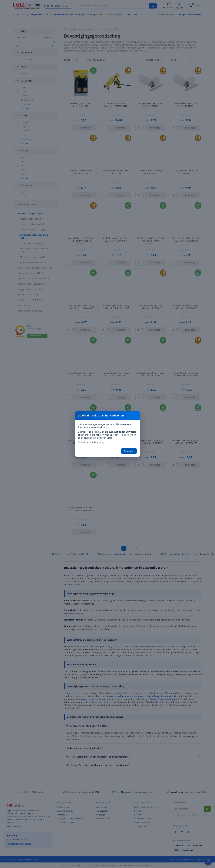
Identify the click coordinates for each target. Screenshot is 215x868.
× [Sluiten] (136, 416)
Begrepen (129, 451)
